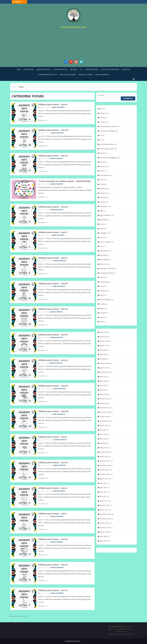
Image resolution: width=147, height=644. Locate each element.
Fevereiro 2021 (105, 505)
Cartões (102, 122)
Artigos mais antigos (19, 616)
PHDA (102, 277)
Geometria (103, 189)
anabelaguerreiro (58, 107)
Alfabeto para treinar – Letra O (53, 360)
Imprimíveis (103, 206)
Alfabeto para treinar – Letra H (53, 539)
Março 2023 (104, 394)
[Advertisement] (73, 43)
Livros (102, 237)
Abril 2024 (103, 359)
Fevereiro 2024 (105, 363)
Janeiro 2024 (104, 368)
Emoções (103, 166)
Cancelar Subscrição (68, 75)
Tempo (102, 317)
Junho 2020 (103, 541)
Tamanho (103, 313)
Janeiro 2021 (104, 510)
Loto (101, 246)
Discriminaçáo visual (106, 149)
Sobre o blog (29, 69)
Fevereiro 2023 (105, 399)
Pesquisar (101, 95)
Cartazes (102, 118)
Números (103, 264)
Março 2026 (104, 332)
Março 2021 (104, 501)
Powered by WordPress (73, 641)
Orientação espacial (106, 268)
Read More (42, 120)
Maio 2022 (103, 439)
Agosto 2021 (104, 479)
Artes (101, 109)
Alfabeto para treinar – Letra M (53, 411)
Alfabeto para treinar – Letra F (53, 590)
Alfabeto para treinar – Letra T (53, 232)
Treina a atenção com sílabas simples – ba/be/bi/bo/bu (65, 181)
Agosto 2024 (104, 346)
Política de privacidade (110, 69)
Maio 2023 (103, 386)
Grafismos (103, 193)
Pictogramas (104, 282)
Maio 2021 (103, 492)
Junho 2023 (103, 381)
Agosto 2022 (104, 425)
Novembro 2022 (105, 412)
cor (101, 135)
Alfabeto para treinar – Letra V (53, 156)
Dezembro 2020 (105, 514)
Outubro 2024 (104, 341)
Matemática (104, 251)
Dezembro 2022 (105, 408)
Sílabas (102, 308)
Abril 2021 (103, 496)
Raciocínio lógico (105, 300)
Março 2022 (104, 448)
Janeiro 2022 (104, 457)
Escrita (102, 171)
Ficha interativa (105, 175)
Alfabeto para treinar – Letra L (53, 437)
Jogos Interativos (44, 69)
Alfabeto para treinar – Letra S (53, 258)
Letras (102, 229)
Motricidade (103, 260)
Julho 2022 (103, 430)
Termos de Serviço (86, 75)
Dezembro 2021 (105, 461)
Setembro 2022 (105, 421)
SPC (81, 69)
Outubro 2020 (104, 523)
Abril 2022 (103, 443)
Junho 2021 (103, 488)
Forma (102, 184)
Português (103, 291)
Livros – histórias (105, 242)
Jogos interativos (105, 215)
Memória (103, 255)
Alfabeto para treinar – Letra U (53, 207)
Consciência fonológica (107, 131)
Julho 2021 (103, 483)
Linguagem (103, 233)
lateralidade (103, 220)
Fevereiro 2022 (105, 452)
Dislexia (102, 153)
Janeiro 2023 (104, 403)
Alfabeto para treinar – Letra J (53, 488)
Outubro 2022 (104, 417)
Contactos (126, 69)
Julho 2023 (103, 377)
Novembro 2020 (105, 519)
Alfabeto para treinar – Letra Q (53, 309)
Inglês (101, 211)
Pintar (101, 286)
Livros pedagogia (92, 69)
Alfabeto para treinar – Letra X (53, 104)
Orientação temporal (106, 273)
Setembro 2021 (105, 474)
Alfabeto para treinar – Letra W (53, 130)
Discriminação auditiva (107, 144)
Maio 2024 (103, 354)
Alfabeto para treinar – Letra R (53, 283)
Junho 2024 (103, 350)
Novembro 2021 (105, 465)
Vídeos (102, 322)
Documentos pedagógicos (108, 158)
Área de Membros (102, 75)
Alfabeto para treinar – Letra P (53, 335)
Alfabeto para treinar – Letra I (53, 514)
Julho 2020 (103, 536)
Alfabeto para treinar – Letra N (53, 386)
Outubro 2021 (104, 470)
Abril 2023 (103, 390)
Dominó (102, 162)
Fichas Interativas (60, 69)
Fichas (102, 180)
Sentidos (102, 304)
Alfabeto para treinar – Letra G (53, 565)
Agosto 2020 (104, 532)
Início (19, 69)
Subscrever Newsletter (47, 75)
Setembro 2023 (105, 372)
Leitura (102, 224)
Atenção (102, 113)
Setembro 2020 (105, 528)
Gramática (103, 197)
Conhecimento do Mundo (108, 126)
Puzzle (102, 295)
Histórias (73, 69)
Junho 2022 (103, 434)
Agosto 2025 (104, 337)
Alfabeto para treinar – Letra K (53, 462)
